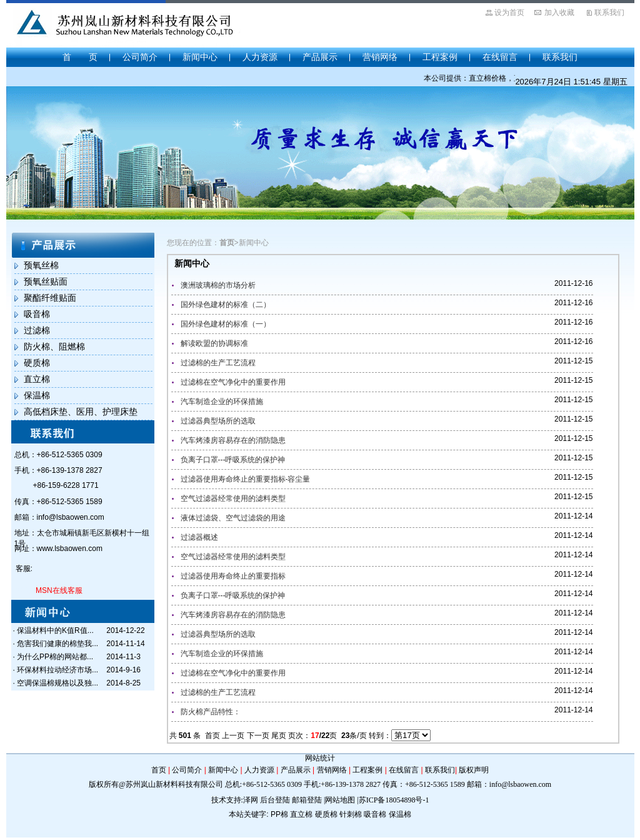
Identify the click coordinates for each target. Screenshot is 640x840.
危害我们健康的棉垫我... (57, 644)
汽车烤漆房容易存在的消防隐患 (233, 440)
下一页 (258, 736)
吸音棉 (37, 314)
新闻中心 (200, 57)
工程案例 (440, 57)
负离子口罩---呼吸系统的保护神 (233, 460)
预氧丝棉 (41, 265)
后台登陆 (275, 800)
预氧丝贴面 (46, 281)
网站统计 (320, 758)
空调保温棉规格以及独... (57, 683)
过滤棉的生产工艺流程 (218, 363)
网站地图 (340, 800)
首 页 (80, 57)
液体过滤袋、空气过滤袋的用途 (233, 518)
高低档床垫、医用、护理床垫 (81, 412)
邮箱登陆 (307, 800)
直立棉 (37, 379)
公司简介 (140, 57)
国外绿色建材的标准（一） (226, 324)
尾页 (279, 736)
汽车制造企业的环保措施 (222, 402)
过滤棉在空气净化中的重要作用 (233, 382)
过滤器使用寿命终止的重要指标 (233, 576)
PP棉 (279, 814)
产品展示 (320, 57)
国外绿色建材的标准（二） (226, 305)
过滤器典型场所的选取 (218, 421)
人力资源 (260, 57)
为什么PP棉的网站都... (55, 657)
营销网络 (380, 57)
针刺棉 (351, 814)
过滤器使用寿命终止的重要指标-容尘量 (246, 479)
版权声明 (474, 770)
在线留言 (500, 57)
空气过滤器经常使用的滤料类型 (233, 498)
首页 (212, 736)
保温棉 (37, 395)
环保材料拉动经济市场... (57, 670)
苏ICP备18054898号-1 (394, 800)
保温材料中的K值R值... (55, 630)
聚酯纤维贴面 (50, 298)
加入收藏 (559, 13)
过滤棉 (37, 330)
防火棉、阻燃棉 (54, 347)
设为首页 (509, 13)
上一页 (233, 736)
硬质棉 (37, 363)
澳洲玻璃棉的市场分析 (218, 285)
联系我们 (609, 13)
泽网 (251, 800)
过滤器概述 (199, 537)
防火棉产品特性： (211, 712)
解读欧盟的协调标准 (214, 343)
